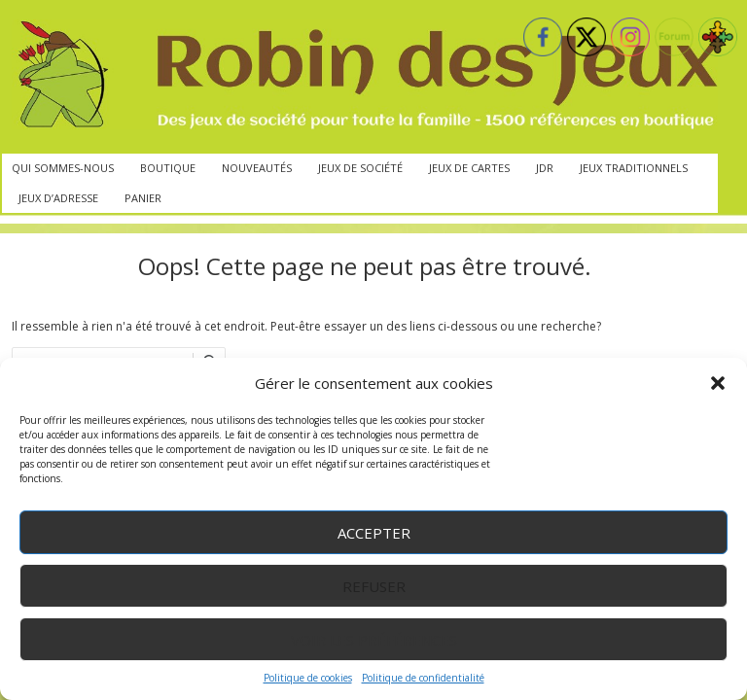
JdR (545, 168)
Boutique (168, 168)
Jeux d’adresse (58, 198)
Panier (143, 198)
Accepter (374, 533)
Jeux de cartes (469, 168)
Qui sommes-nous (63, 168)
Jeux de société (360, 168)
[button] (718, 383)
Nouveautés (257, 168)
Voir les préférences (374, 640)
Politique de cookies (308, 678)
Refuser (374, 586)
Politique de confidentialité (423, 678)
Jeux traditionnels (634, 168)
